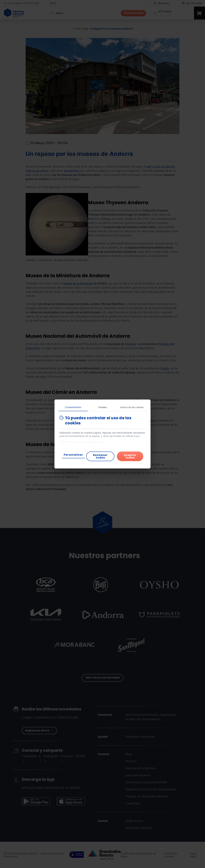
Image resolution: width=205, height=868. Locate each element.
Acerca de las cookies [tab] (132, 407)
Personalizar (73, 455)
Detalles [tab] (103, 407)
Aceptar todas (130, 456)
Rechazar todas (100, 456)
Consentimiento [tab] (73, 407)
